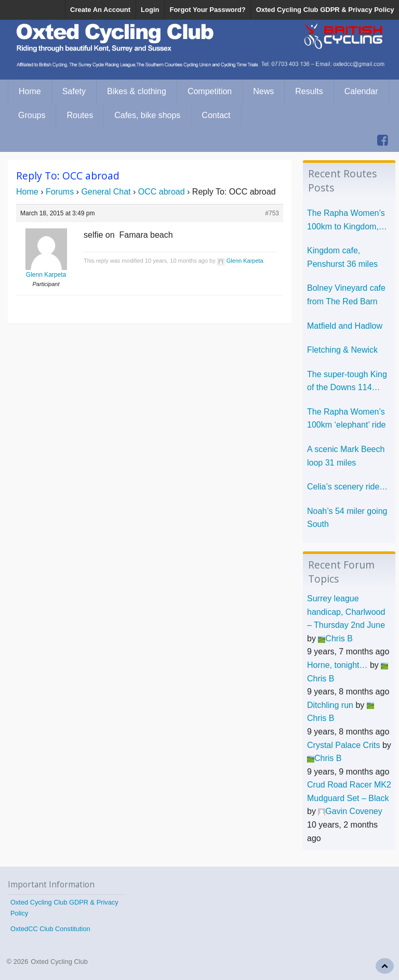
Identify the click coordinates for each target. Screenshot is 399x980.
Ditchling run (330, 705)
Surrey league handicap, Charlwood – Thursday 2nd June (346, 612)
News (263, 91)
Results (309, 91)
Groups (32, 115)
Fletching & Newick (342, 350)
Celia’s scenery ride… (347, 487)
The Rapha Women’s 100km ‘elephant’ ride (347, 418)
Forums (60, 192)
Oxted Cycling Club (59, 962)
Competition (210, 91)
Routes (80, 115)
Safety (74, 91)
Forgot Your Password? (207, 10)
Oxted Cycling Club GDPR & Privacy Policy (325, 10)
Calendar (361, 91)
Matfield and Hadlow (345, 326)
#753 (272, 213)
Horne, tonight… (337, 665)
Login (150, 10)
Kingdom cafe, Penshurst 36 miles (342, 257)
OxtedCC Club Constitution (50, 929)
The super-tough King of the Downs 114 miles (347, 382)
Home (30, 91)
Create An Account (100, 10)
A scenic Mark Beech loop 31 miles (346, 456)
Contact (216, 115)
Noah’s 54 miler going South (347, 518)
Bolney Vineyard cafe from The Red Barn (346, 295)
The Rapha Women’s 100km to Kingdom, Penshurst (346, 221)
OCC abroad (162, 192)
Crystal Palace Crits (343, 745)
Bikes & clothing (137, 91)
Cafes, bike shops (147, 115)
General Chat (106, 192)
